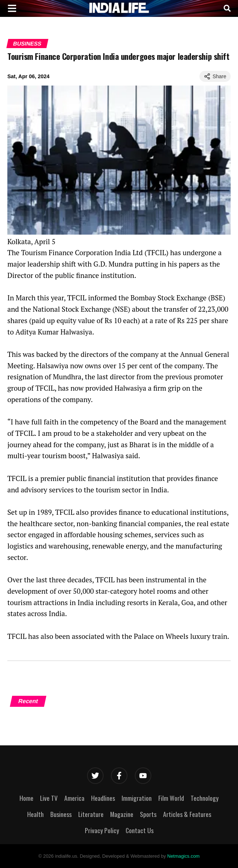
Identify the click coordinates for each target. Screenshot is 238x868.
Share (215, 76)
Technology (205, 798)
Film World (171, 798)
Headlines (103, 798)
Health (35, 814)
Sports (148, 814)
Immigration (137, 798)
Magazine (122, 814)
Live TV (49, 798)
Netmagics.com (183, 856)
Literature (91, 814)
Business (27, 44)
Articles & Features (187, 814)
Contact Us (140, 830)
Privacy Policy (102, 830)
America (74, 798)
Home (26, 798)
